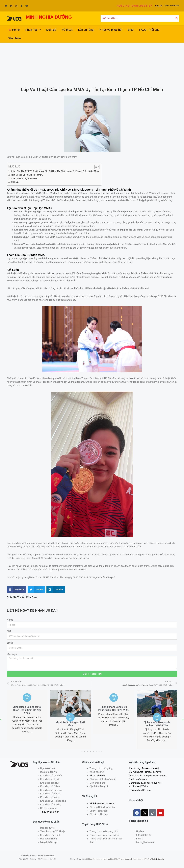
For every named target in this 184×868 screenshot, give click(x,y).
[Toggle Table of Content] (96, 167)
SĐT (9, 631)
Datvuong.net (136, 772)
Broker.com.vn (150, 768)
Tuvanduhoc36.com (140, 790)
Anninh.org (135, 768)
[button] (134, 6)
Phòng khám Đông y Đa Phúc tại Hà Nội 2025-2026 (114, 708)
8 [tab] (102, 752)
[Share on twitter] (36, 590)
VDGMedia (159, 859)
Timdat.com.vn (153, 772)
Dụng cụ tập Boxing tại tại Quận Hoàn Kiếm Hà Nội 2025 (27, 710)
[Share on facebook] (17, 590)
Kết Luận (15, 182)
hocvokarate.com (138, 776)
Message (12, 654)
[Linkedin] (11, 6)
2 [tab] (85, 752)
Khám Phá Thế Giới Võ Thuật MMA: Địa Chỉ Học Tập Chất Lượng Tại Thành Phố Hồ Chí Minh (55, 171)
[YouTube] (27, 6)
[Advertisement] (92, 64)
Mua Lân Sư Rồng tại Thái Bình (70, 724)
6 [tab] (96, 752)
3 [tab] (88, 752)
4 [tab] (91, 752)
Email (10, 643)
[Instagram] (16, 6)
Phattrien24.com (138, 779)
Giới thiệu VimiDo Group (102, 804)
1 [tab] (82, 752)
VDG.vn (145, 786)
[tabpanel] (27, 715)
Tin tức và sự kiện (50, 812)
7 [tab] (99, 752)
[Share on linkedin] (56, 590)
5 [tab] (93, 752)
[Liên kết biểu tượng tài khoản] (158, 6)
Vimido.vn (134, 786)
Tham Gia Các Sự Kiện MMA (24, 179)
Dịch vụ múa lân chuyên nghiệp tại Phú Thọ (157, 724)
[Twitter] (6, 6)
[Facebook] (21, 6)
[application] (39, 30)
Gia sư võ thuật (172, 6)
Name (10, 620)
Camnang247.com (139, 783)
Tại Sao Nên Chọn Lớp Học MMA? (27, 175)
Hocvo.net (156, 783)
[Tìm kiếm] (177, 18)
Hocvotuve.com (158, 776)
